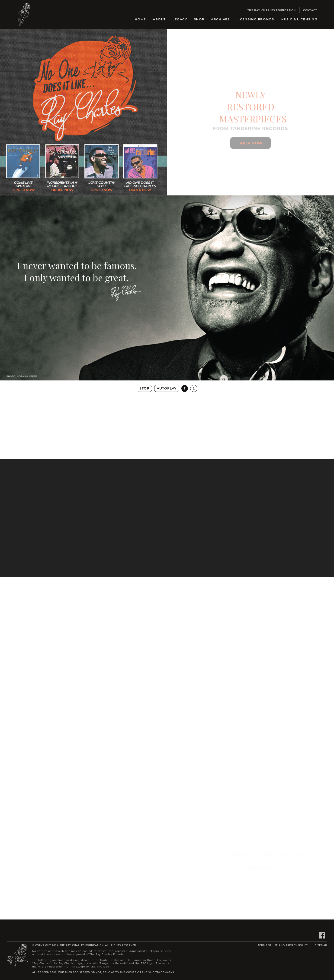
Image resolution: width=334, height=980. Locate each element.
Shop (199, 19)
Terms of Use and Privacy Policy (283, 945)
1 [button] (185, 389)
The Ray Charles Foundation (272, 10)
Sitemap (321, 945)
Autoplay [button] (167, 389)
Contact (310, 10)
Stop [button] (144, 389)
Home (140, 19)
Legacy (180, 19)
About (159, 19)
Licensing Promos (255, 19)
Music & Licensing (299, 19)
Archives (220, 19)
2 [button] (194, 389)
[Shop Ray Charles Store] (250, 148)
